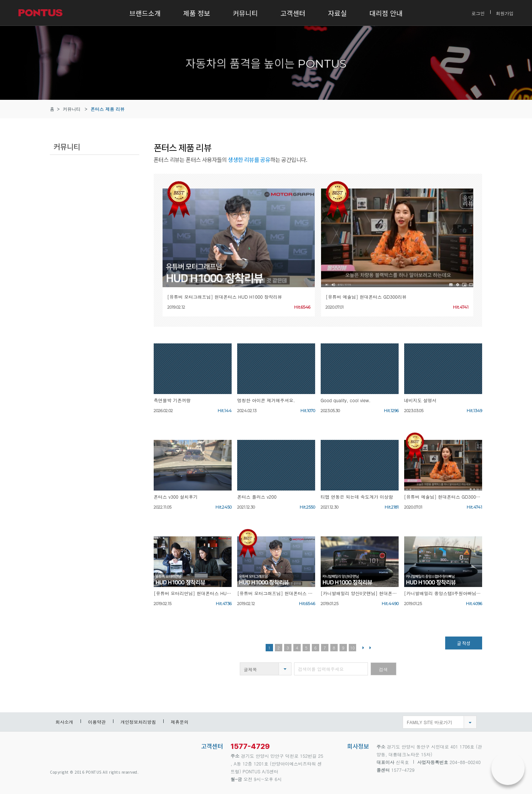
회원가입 (505, 13)
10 (353, 648)
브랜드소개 (145, 13)
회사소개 (64, 722)
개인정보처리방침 (138, 722)
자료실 (337, 13)
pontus (76, 750)
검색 (383, 669)
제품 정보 (197, 13)
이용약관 (97, 722)
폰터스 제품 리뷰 (108, 109)
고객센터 (293, 13)
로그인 (478, 13)
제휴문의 (180, 722)
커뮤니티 (245, 13)
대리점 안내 (386, 13)
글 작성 (464, 643)
